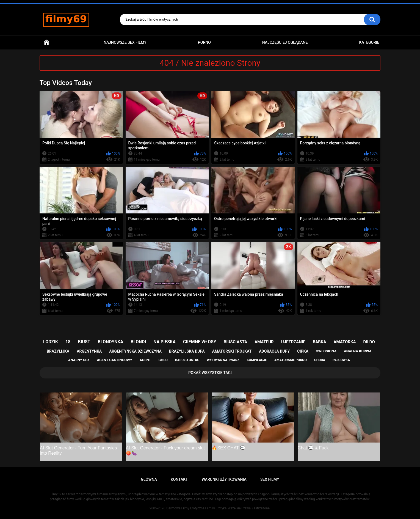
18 (68, 342)
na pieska (165, 342)
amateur (264, 342)
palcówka (341, 360)
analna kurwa (358, 351)
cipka (303, 351)
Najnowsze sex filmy (125, 42)
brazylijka (58, 351)
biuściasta (235, 342)
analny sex (79, 360)
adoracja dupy (274, 351)
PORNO (204, 42)
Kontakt (179, 479)
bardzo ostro (187, 360)
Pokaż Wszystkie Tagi (210, 373)
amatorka (345, 342)
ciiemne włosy (200, 342)
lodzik (51, 342)
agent (145, 360)
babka (320, 342)
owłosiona (326, 351)
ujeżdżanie (293, 342)
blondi (138, 342)
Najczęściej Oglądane (285, 42)
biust (84, 342)
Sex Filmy (270, 479)
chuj (163, 360)
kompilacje (257, 360)
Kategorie (369, 42)
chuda (320, 360)
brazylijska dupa (187, 351)
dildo (369, 342)
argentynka (89, 351)
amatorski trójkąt (232, 351)
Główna (46, 42)
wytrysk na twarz (223, 360)
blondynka (110, 342)
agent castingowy (114, 360)
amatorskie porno (291, 360)
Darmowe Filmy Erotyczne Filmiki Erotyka (196, 508)
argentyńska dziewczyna (135, 351)
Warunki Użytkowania (224, 479)
